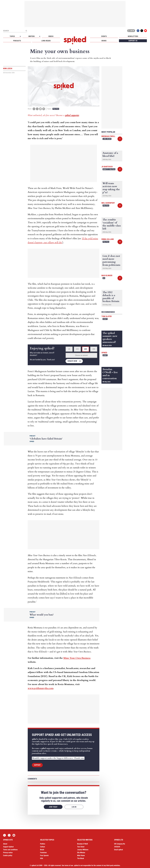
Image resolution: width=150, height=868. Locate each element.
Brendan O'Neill (108, 136)
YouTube (146, 31)
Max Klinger (107, 275)
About (5, 844)
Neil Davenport (108, 203)
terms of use (69, 865)
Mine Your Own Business (77, 658)
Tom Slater (107, 316)
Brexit (42, 850)
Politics (56, 109)
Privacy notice (8, 853)
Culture (43, 847)
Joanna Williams (83, 850)
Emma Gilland (108, 239)
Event (105, 319)
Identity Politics (109, 169)
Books (104, 41)
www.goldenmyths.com (41, 688)
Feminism (43, 853)
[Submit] (26, 31)
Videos (51, 36)
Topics (12, 36)
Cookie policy (8, 855)
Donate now (72, 361)
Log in (131, 31)
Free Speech (44, 855)
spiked (104, 353)
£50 (94, 349)
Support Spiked (8, 847)
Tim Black (81, 858)
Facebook (138, 31)
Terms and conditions (10, 850)
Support (37, 765)
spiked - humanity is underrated (75, 40)
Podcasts (17, 41)
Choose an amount (81, 355)
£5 (69, 349)
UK (104, 278)
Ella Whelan (81, 853)
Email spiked (118, 850)
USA (42, 858)
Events (104, 36)
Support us (133, 41)
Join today (53, 807)
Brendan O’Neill (82, 844)
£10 (77, 349)
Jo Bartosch (107, 167)
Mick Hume (81, 855)
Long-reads (46, 41)
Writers (32, 36)
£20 (86, 349)
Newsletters (133, 36)
